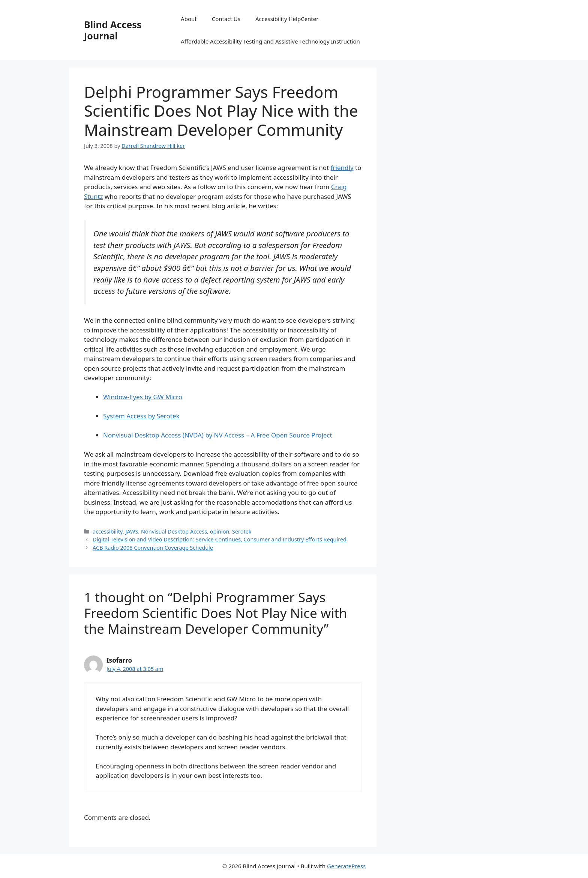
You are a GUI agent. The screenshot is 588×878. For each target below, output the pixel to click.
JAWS (132, 531)
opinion (220, 531)
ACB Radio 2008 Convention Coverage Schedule (153, 548)
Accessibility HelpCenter (287, 19)
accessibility (108, 531)
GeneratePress (346, 866)
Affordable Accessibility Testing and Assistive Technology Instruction (270, 41)
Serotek (242, 531)
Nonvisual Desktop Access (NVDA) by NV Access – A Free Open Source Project (218, 435)
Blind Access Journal (113, 30)
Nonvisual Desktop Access (174, 531)
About (189, 19)
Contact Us (226, 19)
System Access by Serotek (141, 416)
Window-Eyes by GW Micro (143, 397)
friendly (342, 168)
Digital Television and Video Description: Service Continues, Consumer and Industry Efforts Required (220, 539)
